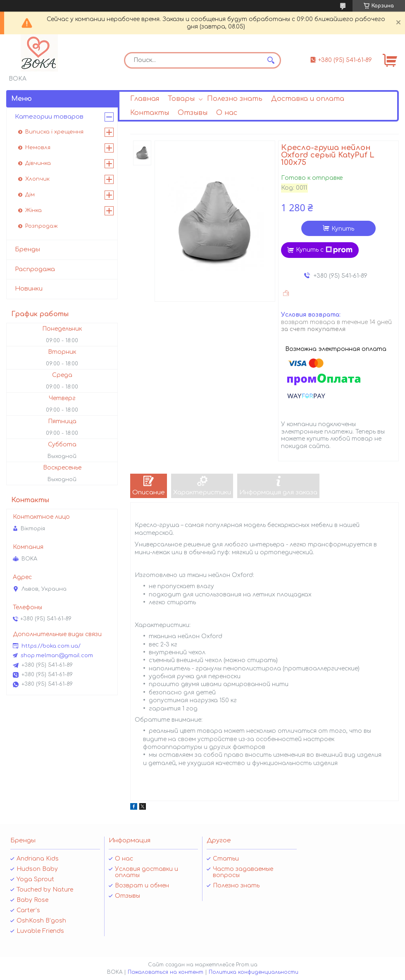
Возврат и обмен (142, 886)
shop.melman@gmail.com (57, 656)
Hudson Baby (37, 869)
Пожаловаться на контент (166, 972)
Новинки (29, 289)
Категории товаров (49, 117)
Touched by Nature (45, 890)
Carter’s (28, 910)
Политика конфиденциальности (254, 972)
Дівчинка (38, 163)
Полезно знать (235, 99)
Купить (343, 229)
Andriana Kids (38, 859)
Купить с (324, 250)
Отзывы (193, 113)
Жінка (33, 210)
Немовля (38, 148)
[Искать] (271, 60)
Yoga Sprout (35, 879)
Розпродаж (42, 226)
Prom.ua (247, 965)
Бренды (27, 249)
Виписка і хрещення (54, 132)
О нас (227, 113)
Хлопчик (37, 179)
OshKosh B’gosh (41, 921)
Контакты (150, 113)
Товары (181, 99)
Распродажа (35, 269)
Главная (145, 99)
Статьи (226, 859)
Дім (30, 195)
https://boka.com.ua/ (51, 646)
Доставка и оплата (308, 99)
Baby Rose (32, 900)
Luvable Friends (40, 931)
